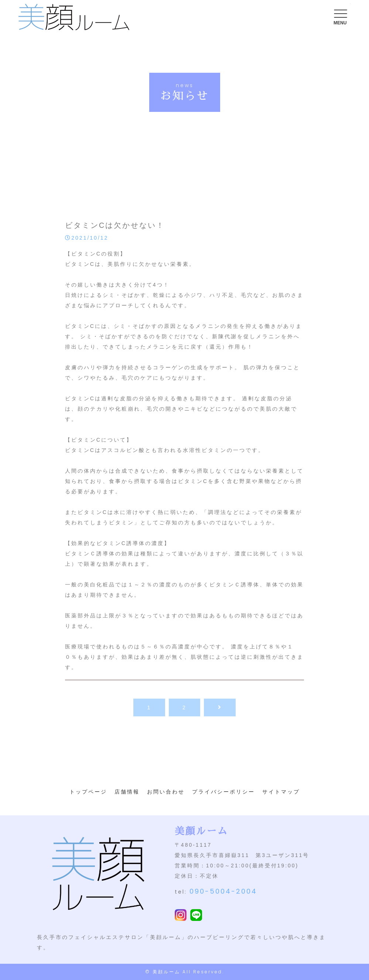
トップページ (88, 792)
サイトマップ (281, 792)
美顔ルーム (166, 972)
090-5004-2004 (223, 891)
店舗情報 (127, 792)
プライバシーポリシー (223, 792)
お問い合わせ (166, 792)
